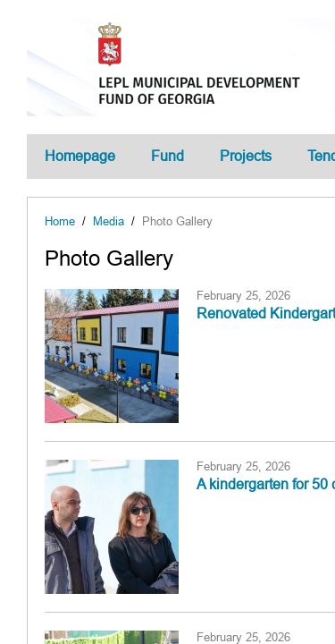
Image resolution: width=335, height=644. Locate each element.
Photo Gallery (177, 221)
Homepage (80, 156)
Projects (246, 156)
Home (60, 221)
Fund (167, 156)
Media (109, 221)
